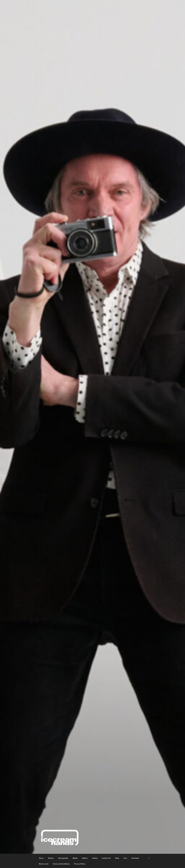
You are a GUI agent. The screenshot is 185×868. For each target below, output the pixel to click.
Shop (117, 858)
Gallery (85, 858)
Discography (63, 858)
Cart (125, 858)
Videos (95, 858)
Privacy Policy (80, 864)
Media (75, 858)
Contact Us (106, 858)
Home (41, 858)
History (51, 858)
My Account (44, 864)
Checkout (135, 858)
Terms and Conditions (61, 864)
